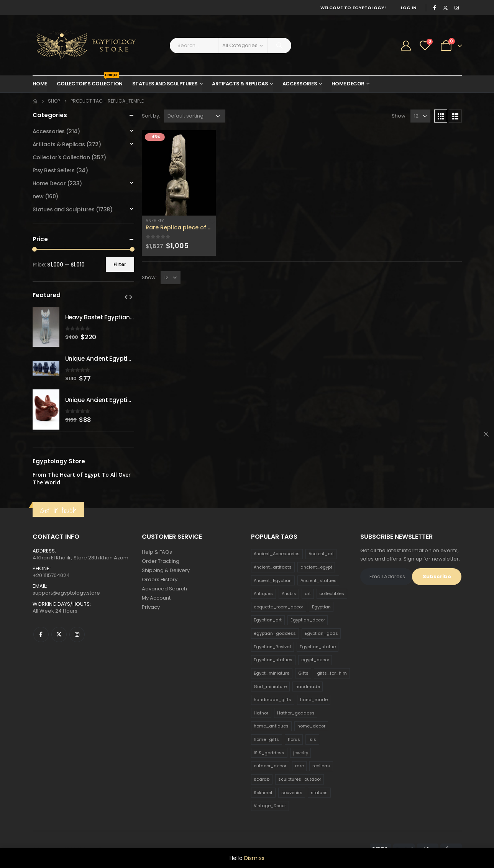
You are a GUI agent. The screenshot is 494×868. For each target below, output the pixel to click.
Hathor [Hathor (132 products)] (261, 713)
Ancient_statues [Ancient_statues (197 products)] (318, 580)
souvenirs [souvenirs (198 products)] (292, 793)
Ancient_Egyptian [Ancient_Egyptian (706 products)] (273, 580)
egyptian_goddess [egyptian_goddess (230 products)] (275, 633)
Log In (409, 8)
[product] (179, 173)
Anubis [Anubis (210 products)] (289, 593)
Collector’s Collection (90, 82)
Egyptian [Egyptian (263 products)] (321, 607)
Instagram (77, 634)
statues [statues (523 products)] (319, 793)
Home (40, 84)
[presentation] (126, 297)
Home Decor (348, 84)
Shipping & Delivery (166, 570)
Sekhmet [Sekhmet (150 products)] (263, 793)
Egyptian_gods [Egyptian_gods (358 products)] (321, 633)
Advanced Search (164, 589)
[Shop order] (195, 116)
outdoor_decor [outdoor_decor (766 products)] (270, 766)
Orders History (160, 579)
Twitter (59, 634)
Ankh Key (155, 221)
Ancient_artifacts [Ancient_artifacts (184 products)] (273, 567)
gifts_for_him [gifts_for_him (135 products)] (332, 673)
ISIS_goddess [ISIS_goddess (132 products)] (269, 753)
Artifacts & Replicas (240, 84)
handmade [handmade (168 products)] (308, 687)
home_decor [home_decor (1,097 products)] (311, 726)
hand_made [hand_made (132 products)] (314, 700)
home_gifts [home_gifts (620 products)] (266, 739)
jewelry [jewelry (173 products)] (301, 753)
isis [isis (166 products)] (312, 739)
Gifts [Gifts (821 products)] (303, 673)
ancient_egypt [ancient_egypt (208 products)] (316, 567)
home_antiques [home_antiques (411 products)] (271, 726)
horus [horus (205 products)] (294, 739)
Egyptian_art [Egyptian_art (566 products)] (268, 620)
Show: (399, 116)
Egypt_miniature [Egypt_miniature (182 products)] (272, 673)
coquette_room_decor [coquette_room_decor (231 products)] (278, 607)
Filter (120, 264)
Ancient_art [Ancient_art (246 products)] (321, 554)
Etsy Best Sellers (54, 170)
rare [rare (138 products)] (300, 766)
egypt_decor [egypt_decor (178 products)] (315, 660)
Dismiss (254, 858)
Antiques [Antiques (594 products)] (263, 593)
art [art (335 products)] (308, 593)
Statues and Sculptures (165, 84)
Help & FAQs (157, 552)
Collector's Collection (61, 157)
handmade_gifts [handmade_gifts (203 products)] (272, 700)
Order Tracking (161, 561)
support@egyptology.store (66, 593)
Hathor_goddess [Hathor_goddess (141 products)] (296, 713)
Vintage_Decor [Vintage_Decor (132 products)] (270, 806)
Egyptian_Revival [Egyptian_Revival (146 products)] (272, 647)
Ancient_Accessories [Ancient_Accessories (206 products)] (277, 554)
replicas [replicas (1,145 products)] (321, 766)
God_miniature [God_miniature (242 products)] (270, 687)
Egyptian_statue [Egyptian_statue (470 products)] (318, 647)
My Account (156, 598)
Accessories (300, 84)
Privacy (151, 607)
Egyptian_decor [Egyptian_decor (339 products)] (308, 620)
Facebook (41, 634)
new (38, 196)
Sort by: (151, 116)
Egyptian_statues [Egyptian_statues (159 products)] (273, 660)
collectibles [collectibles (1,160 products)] (332, 593)
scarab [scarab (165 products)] (262, 779)
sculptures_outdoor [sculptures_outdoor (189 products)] (300, 779)
